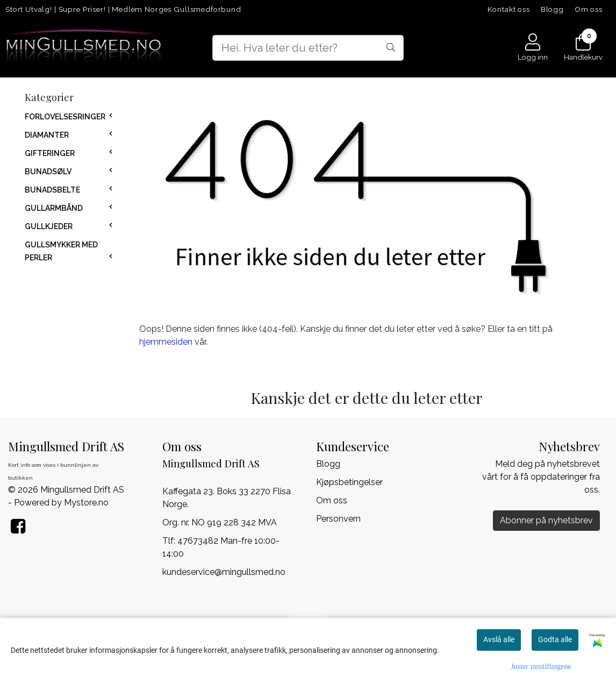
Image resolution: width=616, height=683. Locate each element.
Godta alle (555, 639)
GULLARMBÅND (54, 208)
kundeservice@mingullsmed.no (224, 572)
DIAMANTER (47, 135)
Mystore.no (86, 503)
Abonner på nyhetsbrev (546, 520)
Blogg (552, 9)
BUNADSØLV (48, 172)
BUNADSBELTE (52, 190)
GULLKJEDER (49, 226)
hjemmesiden (166, 342)
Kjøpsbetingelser (349, 482)
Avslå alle (499, 639)
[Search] (308, 48)
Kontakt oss (509, 9)
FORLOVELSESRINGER (65, 117)
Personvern (338, 519)
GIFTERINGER (50, 153)
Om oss (589, 9)
